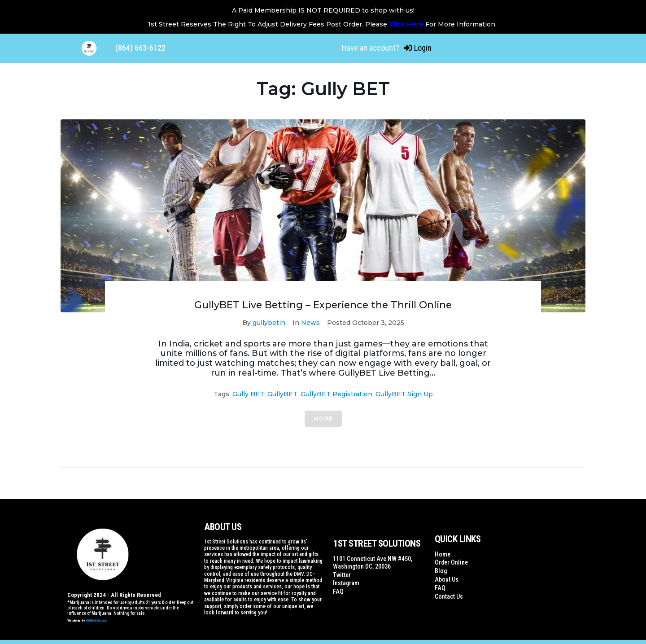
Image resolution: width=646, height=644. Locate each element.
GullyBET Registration (336, 394)
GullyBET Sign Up (404, 394)
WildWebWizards (96, 620)
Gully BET (248, 394)
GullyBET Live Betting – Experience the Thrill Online (323, 304)
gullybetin (269, 322)
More (323, 418)
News (310, 322)
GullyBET (282, 394)
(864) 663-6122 (140, 48)
